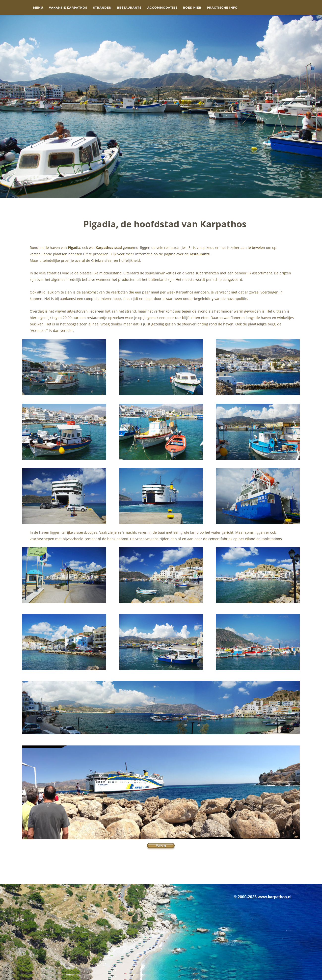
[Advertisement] (161, 870)
